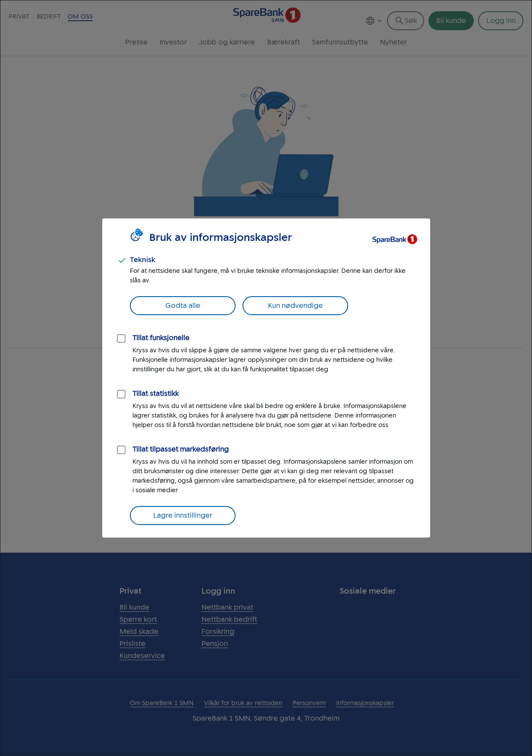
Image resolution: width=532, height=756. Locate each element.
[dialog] (266, 378)
